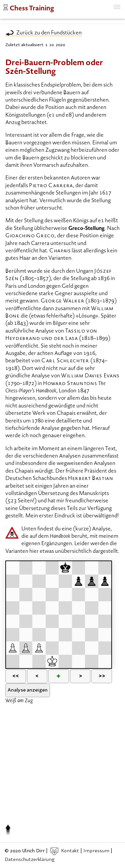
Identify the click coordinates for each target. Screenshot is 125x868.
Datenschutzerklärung (30, 860)
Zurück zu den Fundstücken (49, 33)
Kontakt (65, 851)
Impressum (96, 851)
